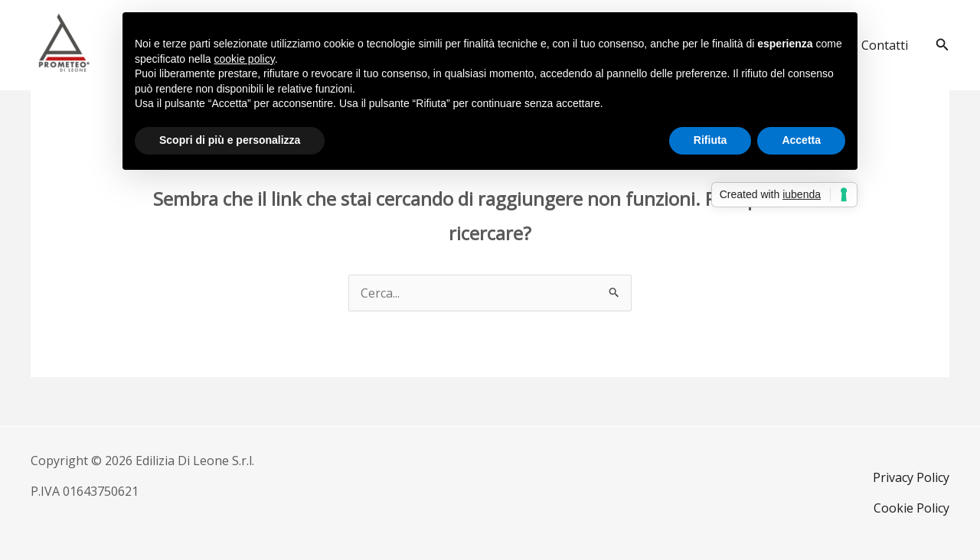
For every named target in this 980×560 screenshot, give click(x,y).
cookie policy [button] (245, 59)
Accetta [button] (801, 140)
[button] (942, 45)
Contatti (885, 45)
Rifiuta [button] (710, 140)
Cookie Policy (911, 508)
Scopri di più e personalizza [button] (230, 140)
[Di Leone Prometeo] (64, 44)
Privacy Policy (911, 477)
